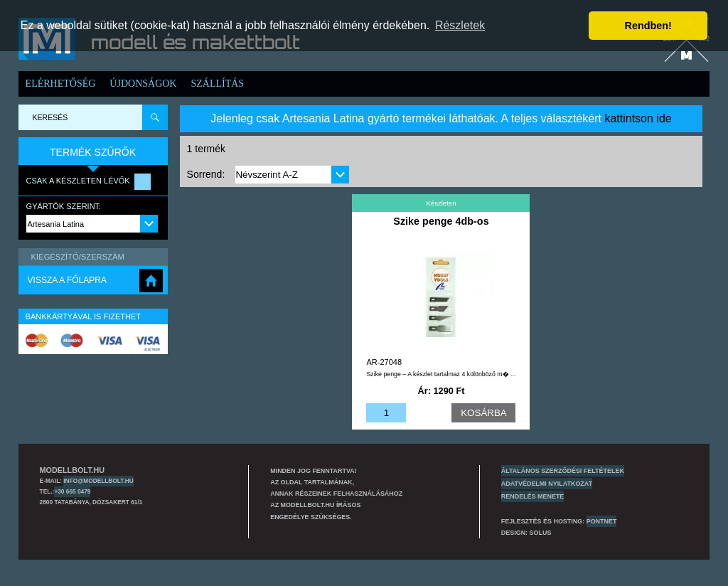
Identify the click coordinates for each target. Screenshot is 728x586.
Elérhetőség (61, 84)
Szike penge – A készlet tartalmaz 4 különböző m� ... (441, 374)
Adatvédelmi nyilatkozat (547, 484)
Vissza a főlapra (67, 280)
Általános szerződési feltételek (563, 471)
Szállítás (217, 84)
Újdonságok (143, 84)
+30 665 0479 (72, 491)
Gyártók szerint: (64, 206)
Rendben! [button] (648, 26)
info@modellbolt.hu (98, 481)
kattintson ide (638, 118)
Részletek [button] (460, 25)
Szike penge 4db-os (441, 221)
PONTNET (602, 521)
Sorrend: (206, 174)
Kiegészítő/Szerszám (78, 257)
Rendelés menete (533, 496)
